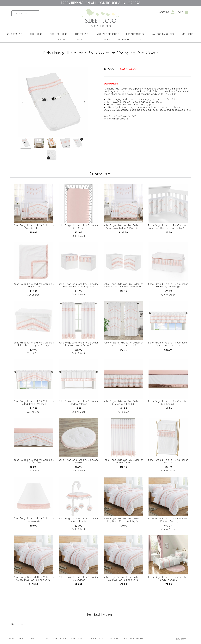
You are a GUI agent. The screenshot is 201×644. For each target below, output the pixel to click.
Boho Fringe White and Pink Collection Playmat (79, 461)
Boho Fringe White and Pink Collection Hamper (168, 461)
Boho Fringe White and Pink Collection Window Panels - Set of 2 (79, 344)
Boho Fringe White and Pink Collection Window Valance (79, 403)
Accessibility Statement (134, 638)
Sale (141, 40)
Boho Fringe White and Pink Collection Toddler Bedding (168, 578)
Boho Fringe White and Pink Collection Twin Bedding (79, 578)
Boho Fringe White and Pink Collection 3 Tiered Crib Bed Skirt (123, 403)
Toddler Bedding (59, 34)
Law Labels (114, 638)
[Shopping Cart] (187, 12)
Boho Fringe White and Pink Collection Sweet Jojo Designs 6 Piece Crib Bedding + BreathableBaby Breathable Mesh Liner (123, 227)
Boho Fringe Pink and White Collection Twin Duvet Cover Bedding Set (123, 578)
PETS (93, 40)
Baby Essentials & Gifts (163, 34)
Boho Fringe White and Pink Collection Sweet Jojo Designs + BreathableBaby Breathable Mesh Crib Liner (168, 227)
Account (164, 12)
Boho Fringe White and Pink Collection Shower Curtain (123, 461)
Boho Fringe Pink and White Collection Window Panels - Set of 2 (123, 344)
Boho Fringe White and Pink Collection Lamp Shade (34, 520)
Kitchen (106, 40)
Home (12, 638)
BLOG (45, 638)
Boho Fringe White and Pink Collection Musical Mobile (79, 520)
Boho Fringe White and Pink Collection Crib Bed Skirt (168, 403)
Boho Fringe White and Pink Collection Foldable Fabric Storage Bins (79, 285)
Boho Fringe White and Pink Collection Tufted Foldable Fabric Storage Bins (123, 285)
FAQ (21, 638)
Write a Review (17, 624)
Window (79, 40)
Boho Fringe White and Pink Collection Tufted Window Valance (34, 403)
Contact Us (33, 638)
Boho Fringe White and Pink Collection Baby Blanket (34, 285)
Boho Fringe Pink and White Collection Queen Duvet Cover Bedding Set (34, 578)
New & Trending (14, 34)
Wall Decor (188, 34)
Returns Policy (98, 638)
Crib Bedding (36, 34)
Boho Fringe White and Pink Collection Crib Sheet (79, 227)
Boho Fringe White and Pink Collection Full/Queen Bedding (168, 520)
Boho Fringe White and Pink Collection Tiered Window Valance (168, 344)
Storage (63, 40)
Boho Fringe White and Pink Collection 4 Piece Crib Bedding (34, 227)
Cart (180, 12)
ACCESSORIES (124, 40)
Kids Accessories (135, 34)
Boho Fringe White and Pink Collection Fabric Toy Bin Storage (168, 285)
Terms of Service (79, 638)
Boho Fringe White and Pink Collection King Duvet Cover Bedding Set (123, 520)
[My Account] (173, 12)
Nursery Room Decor (107, 34)
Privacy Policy (59, 638)
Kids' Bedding (82, 34)
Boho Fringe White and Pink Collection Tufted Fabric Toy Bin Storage (34, 344)
